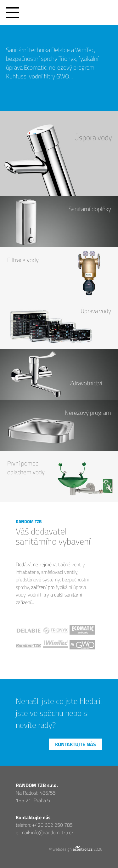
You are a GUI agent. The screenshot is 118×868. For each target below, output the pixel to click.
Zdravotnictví (86, 383)
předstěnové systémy (38, 580)
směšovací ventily (59, 572)
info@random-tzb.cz (52, 832)
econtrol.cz (83, 849)
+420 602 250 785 (52, 825)
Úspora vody (93, 138)
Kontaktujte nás (76, 744)
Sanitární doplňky (90, 209)
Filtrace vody (23, 260)
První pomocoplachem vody (26, 468)
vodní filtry (38, 595)
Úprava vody (96, 311)
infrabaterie (27, 572)
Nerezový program (88, 413)
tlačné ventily (71, 564)
